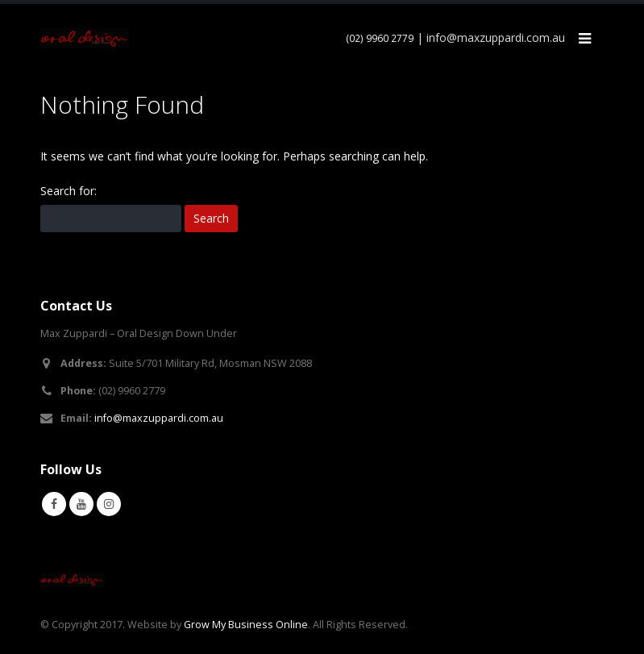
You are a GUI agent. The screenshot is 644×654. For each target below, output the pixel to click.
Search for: (69, 191)
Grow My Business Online (246, 625)
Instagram (109, 504)
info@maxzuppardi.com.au (159, 418)
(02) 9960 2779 (380, 38)
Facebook (54, 504)
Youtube (81, 504)
